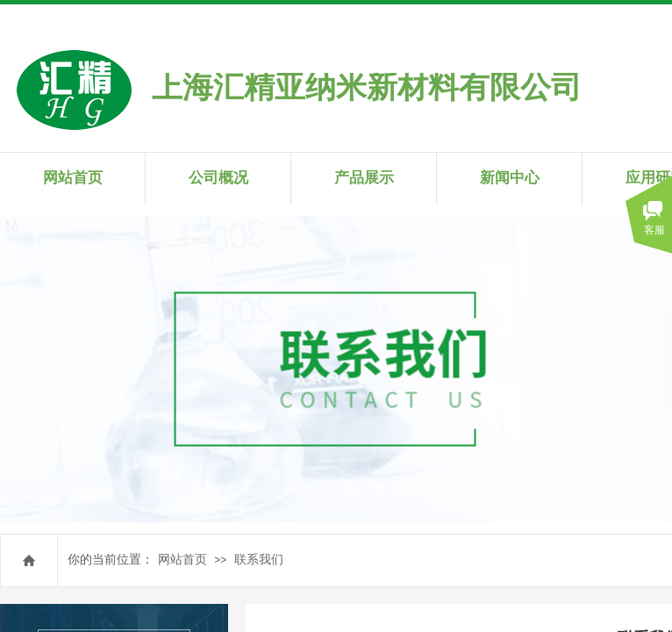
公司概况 (218, 178)
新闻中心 (510, 178)
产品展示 (364, 178)
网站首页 (182, 560)
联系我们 (259, 560)
